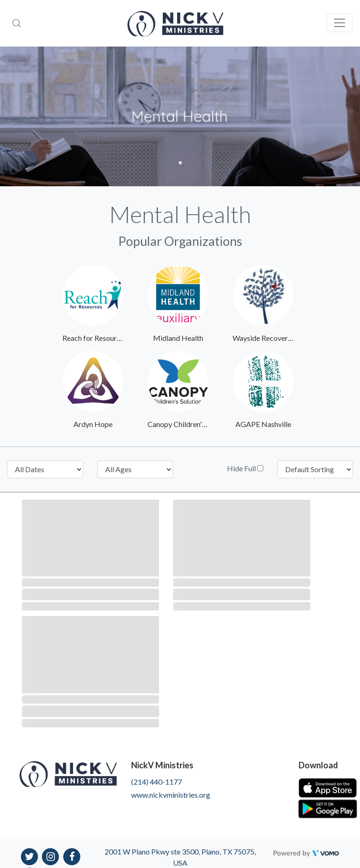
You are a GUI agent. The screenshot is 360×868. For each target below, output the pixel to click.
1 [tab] (180, 163)
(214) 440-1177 (157, 782)
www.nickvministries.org (171, 795)
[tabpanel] (180, 116)
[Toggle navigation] (340, 23)
